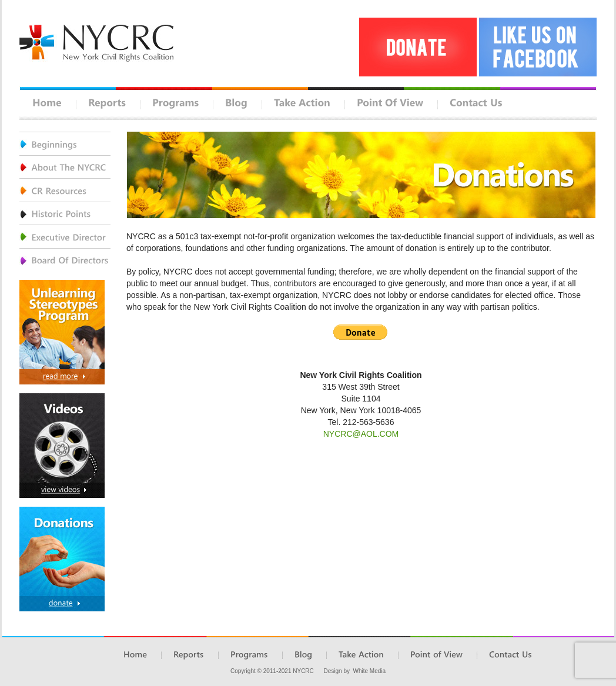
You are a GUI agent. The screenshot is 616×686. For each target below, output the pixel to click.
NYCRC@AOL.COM (361, 434)
